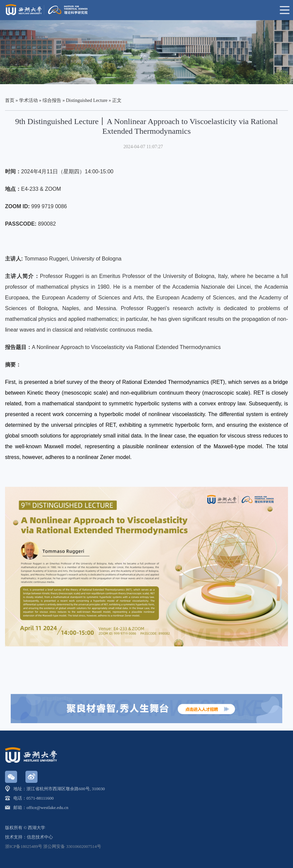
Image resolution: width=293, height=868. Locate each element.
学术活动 (28, 100)
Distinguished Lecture (87, 100)
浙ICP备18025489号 (24, 846)
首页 (10, 100)
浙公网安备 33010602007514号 (72, 846)
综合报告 (52, 100)
